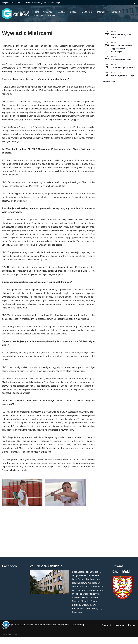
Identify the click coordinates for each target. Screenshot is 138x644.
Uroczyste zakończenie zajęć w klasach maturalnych (122, 49)
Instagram (120, 632)
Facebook (106, 632)
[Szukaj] (134, 3)
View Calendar (109, 81)
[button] (66, 12)
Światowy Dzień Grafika (122, 60)
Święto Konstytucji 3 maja (123, 67)
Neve (4, 641)
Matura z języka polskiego (123, 76)
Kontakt (132, 632)
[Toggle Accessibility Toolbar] (6, 624)
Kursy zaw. (39, 16)
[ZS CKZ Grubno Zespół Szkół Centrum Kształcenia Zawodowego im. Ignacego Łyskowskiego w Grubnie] (15, 14)
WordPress (20, 641)
